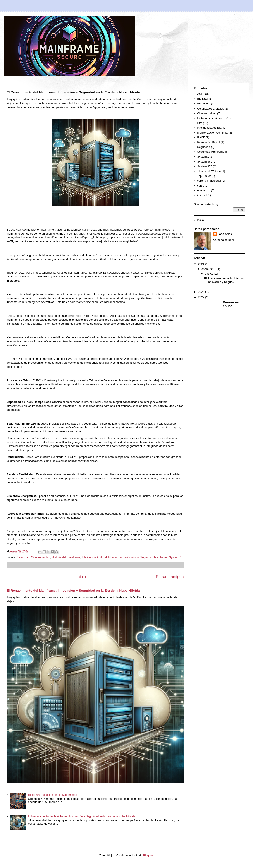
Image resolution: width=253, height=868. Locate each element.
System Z (175, 557)
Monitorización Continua (123, 557)
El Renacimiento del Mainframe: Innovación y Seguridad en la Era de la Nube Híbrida (73, 590)
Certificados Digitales (210, 109)
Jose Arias (225, 234)
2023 (202, 292)
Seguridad (204, 147)
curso (201, 186)
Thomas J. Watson (209, 171)
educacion (204, 190)
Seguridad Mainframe (154, 557)
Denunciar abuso (231, 304)
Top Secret (204, 176)
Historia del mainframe (66, 557)
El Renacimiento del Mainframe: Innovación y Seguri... (224, 280)
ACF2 (201, 94)
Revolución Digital (208, 142)
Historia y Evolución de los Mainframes (52, 795)
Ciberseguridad (41, 557)
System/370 (205, 166)
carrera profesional (209, 181)
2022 (202, 297)
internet (202, 195)
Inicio (81, 577)
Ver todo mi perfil (224, 240)
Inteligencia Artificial (94, 557)
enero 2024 (209, 269)
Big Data (203, 99)
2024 (202, 264)
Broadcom (23, 557)
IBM (200, 123)
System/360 (205, 162)
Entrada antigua (170, 577)
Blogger (148, 855)
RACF (201, 137)
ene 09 (209, 274)
